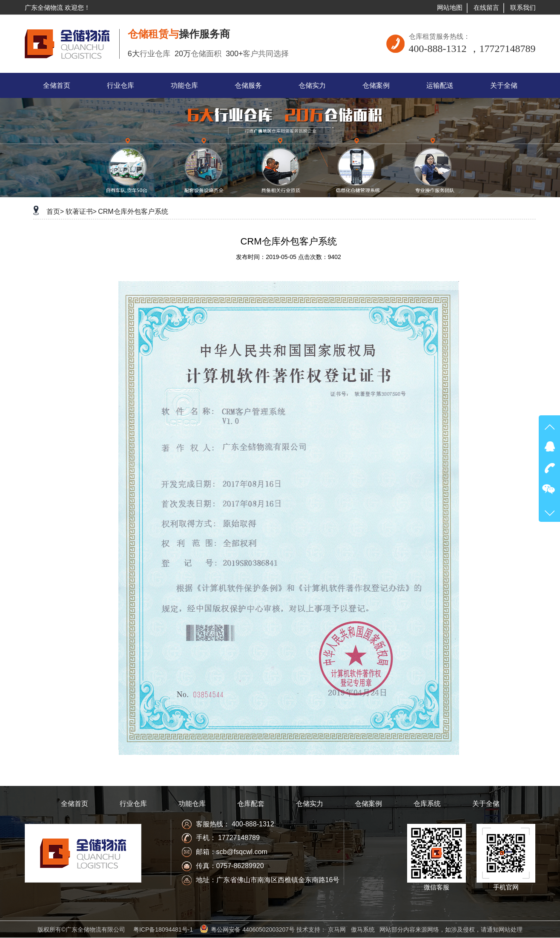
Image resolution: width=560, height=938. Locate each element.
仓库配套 (251, 804)
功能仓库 (192, 804)
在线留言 (486, 7)
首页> (55, 211)
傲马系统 (363, 929)
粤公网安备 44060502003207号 (253, 929)
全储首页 (75, 804)
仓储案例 (368, 804)
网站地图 (450, 7)
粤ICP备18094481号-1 (163, 929)
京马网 (337, 929)
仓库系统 (427, 804)
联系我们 (523, 7)
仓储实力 (310, 804)
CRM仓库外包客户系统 (133, 211)
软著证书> (81, 211)
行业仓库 (133, 804)
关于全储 (486, 804)
